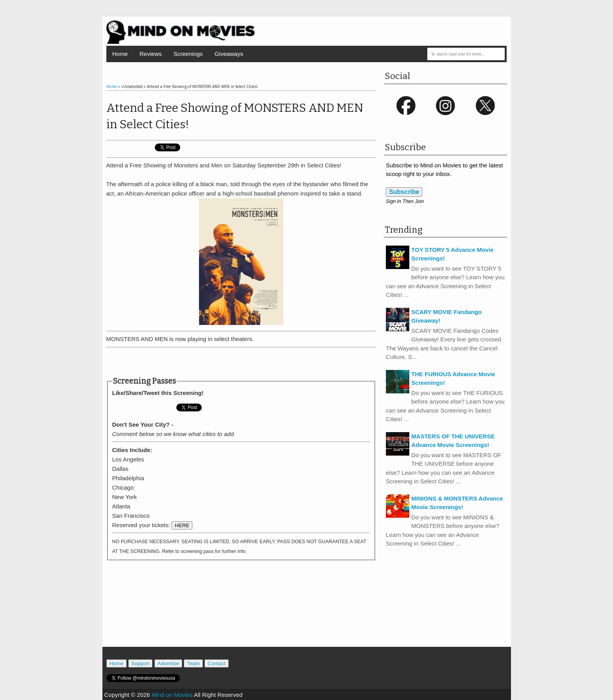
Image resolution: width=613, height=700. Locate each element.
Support (141, 663)
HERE (182, 525)
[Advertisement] (241, 362)
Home (120, 54)
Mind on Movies (172, 695)
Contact (217, 663)
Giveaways (229, 54)
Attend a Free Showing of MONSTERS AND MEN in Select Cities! (235, 116)
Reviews (151, 54)
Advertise (168, 663)
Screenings (188, 54)
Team (193, 663)
